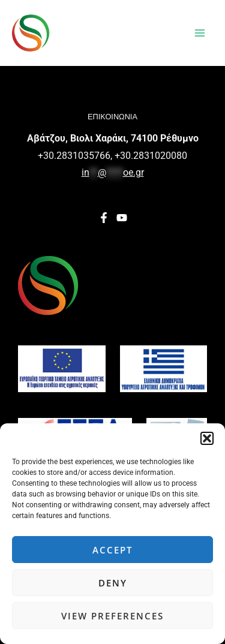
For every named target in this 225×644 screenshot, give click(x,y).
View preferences (112, 616)
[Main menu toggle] (200, 33)
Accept (112, 550)
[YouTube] (122, 218)
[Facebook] (104, 218)
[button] (207, 438)
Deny (113, 583)
